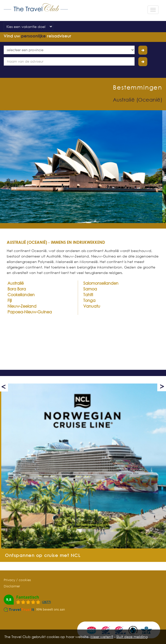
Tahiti (88, 295)
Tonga (89, 300)
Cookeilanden (21, 295)
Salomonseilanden (101, 283)
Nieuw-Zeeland (22, 306)
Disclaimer (12, 586)
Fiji (10, 300)
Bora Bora (17, 289)
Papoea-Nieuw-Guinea (30, 312)
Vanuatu (92, 306)
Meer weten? (102, 637)
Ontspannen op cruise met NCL (43, 555)
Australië (16, 283)
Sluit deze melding (132, 637)
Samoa (90, 289)
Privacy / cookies (17, 580)
